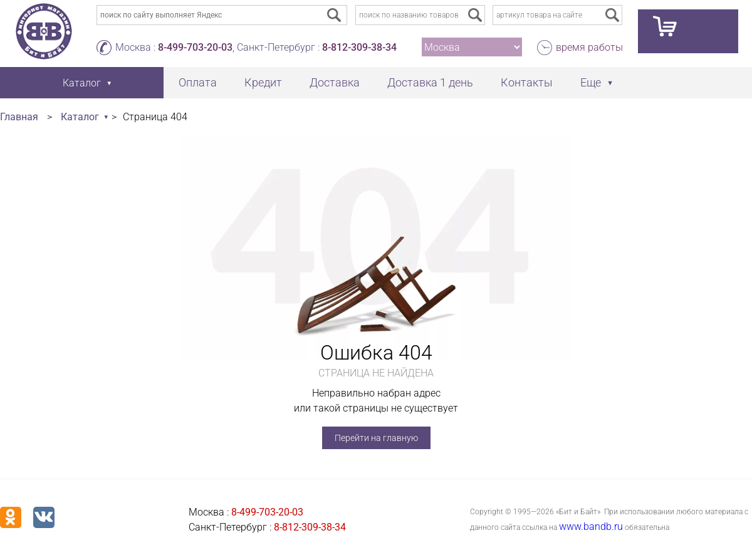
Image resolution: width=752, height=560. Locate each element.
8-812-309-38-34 (359, 47)
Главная (19, 117)
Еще (591, 82)
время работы (589, 47)
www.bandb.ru (591, 526)
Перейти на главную (376, 438)
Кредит (263, 82)
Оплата (198, 82)
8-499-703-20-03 (195, 47)
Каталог (80, 117)
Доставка (335, 82)
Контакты (527, 82)
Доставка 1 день (430, 82)
